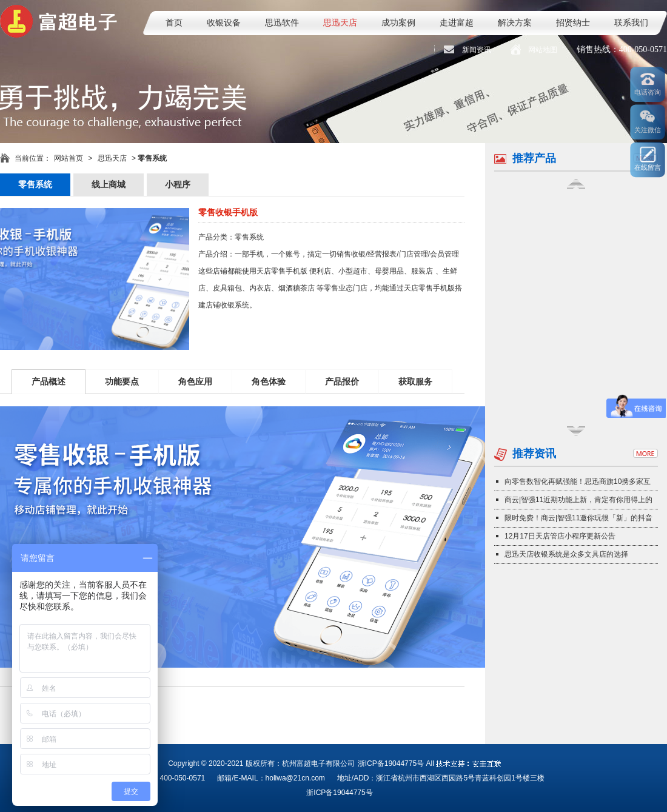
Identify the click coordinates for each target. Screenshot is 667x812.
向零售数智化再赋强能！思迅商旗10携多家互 (578, 481)
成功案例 (398, 23)
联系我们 (631, 23)
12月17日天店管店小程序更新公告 (560, 536)
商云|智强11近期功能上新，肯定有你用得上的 (578, 500)
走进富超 (457, 23)
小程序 (178, 185)
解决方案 (515, 23)
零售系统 (35, 185)
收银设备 (224, 23)
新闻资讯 (477, 50)
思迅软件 (282, 23)
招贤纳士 (573, 23)
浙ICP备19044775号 (391, 763)
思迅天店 (340, 23)
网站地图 (543, 50)
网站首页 (69, 158)
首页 (174, 23)
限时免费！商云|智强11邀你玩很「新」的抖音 (578, 518)
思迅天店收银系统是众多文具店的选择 (566, 554)
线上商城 (109, 185)
